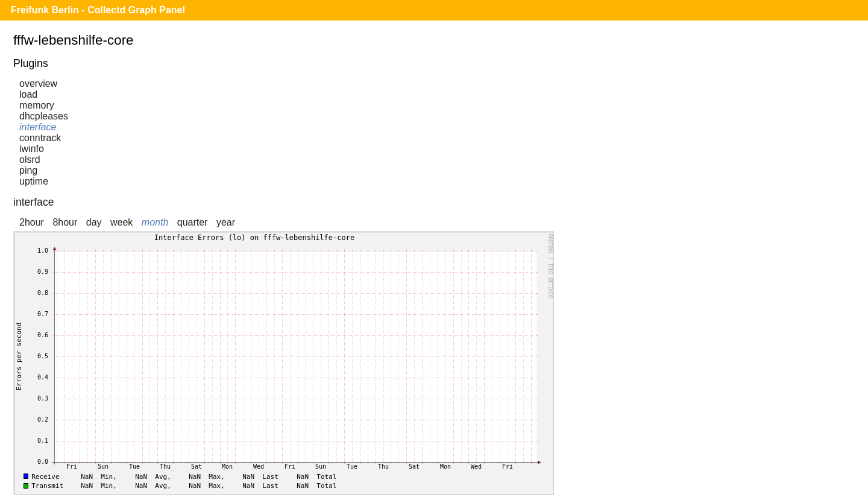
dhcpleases (44, 116)
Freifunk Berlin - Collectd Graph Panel (98, 10)
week (121, 222)
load (28, 94)
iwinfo (32, 149)
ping (28, 170)
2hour (32, 222)
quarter (193, 222)
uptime (34, 181)
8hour (65, 222)
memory (37, 105)
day (94, 222)
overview (38, 84)
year (226, 222)
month (155, 222)
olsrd (30, 160)
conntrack (40, 138)
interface (38, 127)
